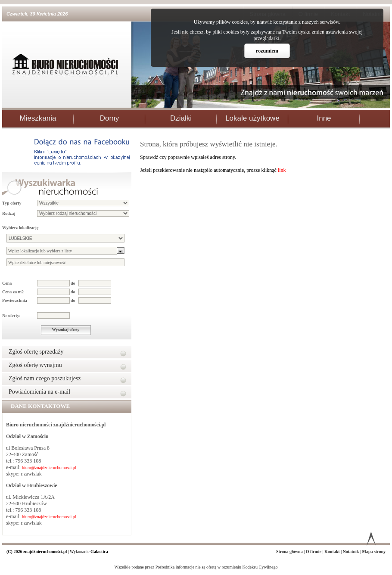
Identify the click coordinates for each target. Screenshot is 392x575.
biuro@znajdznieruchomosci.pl (49, 468)
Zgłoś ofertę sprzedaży (36, 352)
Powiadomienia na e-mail (39, 392)
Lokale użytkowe (252, 118)
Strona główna (290, 552)
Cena (7, 283)
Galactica (99, 552)
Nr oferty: (11, 315)
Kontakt (333, 552)
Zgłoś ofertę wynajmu (35, 365)
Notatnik (352, 552)
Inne (324, 118)
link (282, 170)
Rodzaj (9, 213)
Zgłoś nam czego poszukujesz (45, 378)
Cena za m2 (13, 292)
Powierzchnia (15, 300)
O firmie (314, 552)
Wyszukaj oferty (66, 329)
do (73, 283)
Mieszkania (38, 118)
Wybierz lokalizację (20, 228)
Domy (109, 118)
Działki (181, 118)
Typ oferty (12, 203)
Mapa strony (374, 552)
